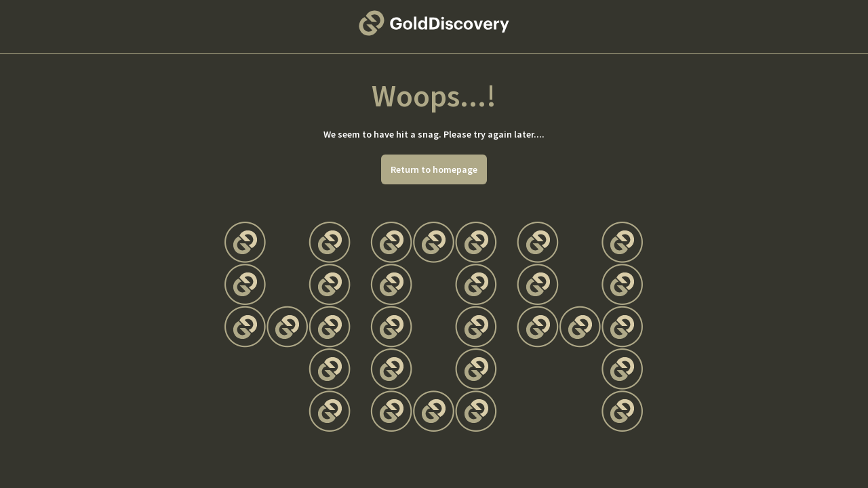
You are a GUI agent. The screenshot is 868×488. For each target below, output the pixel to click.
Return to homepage (434, 169)
